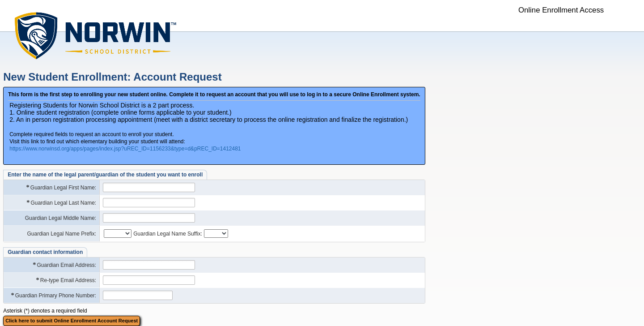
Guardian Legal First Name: (61, 187)
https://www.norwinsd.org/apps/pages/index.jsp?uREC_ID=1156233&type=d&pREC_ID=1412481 (125, 149)
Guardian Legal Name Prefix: (61, 234)
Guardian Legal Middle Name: (61, 218)
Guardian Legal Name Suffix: (168, 234)
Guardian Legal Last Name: (61, 203)
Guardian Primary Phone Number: (53, 295)
